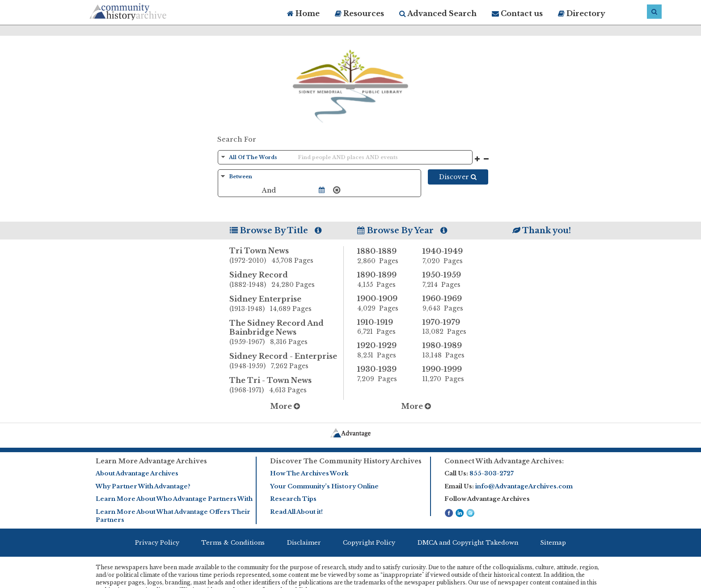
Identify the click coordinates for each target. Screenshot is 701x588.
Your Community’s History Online (324, 486)
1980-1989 (448, 350)
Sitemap (553, 543)
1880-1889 (383, 256)
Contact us (517, 13)
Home (303, 13)
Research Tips (293, 499)
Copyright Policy (369, 543)
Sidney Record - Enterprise (287, 361)
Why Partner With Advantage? (143, 486)
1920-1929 (383, 350)
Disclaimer (304, 543)
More (285, 406)
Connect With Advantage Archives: (504, 461)
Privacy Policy (157, 543)
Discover (458, 177)
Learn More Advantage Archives (151, 461)
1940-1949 (448, 256)
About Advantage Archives (137, 473)
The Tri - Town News (287, 386)
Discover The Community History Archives (346, 461)
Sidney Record (287, 280)
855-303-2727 (492, 473)
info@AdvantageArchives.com (524, 486)
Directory (582, 13)
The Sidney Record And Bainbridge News (287, 333)
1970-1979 (448, 327)
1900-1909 (383, 303)
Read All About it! (296, 512)
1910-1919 (383, 327)
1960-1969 (448, 303)
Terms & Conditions (233, 543)
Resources (359, 13)
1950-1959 (448, 280)
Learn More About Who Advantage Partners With (174, 499)
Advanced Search (438, 13)
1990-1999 (448, 374)
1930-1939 (383, 374)
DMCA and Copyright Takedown (468, 543)
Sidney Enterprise (287, 304)
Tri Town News (287, 256)
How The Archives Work (309, 473)
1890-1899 (383, 280)
